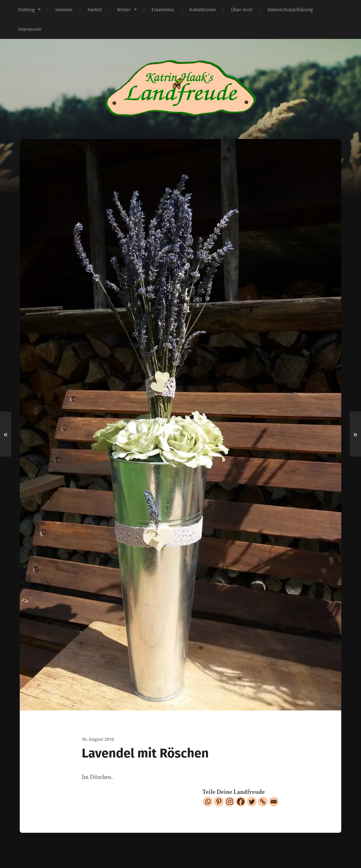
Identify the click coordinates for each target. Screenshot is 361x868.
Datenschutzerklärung (290, 10)
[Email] (274, 802)
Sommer (64, 10)
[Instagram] (230, 802)
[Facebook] (241, 802)
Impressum (30, 29)
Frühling (26, 10)
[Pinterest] (219, 802)
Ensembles (163, 10)
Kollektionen (203, 10)
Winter (124, 10)
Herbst (95, 10)
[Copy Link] (263, 802)
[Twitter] (252, 802)
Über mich (242, 10)
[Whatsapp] (208, 802)
